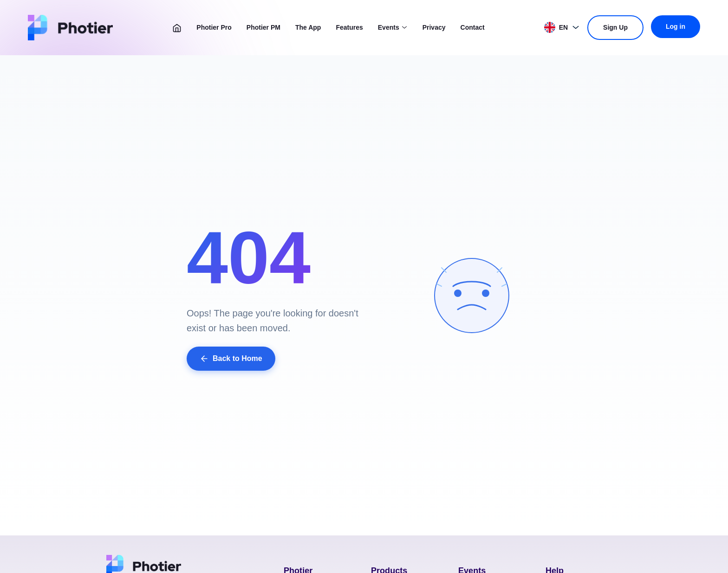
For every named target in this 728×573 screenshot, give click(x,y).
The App (308, 27)
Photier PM (263, 27)
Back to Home (231, 359)
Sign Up (615, 27)
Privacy (434, 27)
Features (349, 27)
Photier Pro (214, 27)
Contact (473, 27)
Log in (676, 26)
